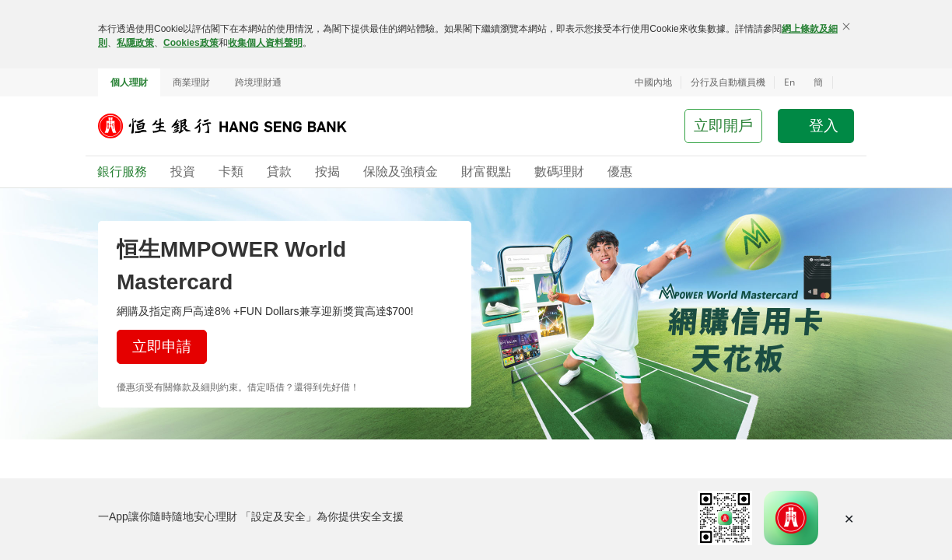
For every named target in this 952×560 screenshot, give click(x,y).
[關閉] (846, 26)
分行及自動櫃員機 (728, 82)
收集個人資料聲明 (265, 43)
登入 (824, 126)
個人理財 (129, 82)
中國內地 (653, 82)
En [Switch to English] (789, 82)
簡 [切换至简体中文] (818, 82)
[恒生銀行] (234, 126)
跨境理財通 (258, 82)
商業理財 (191, 82)
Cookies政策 (191, 43)
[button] (843, 82)
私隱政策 (135, 43)
